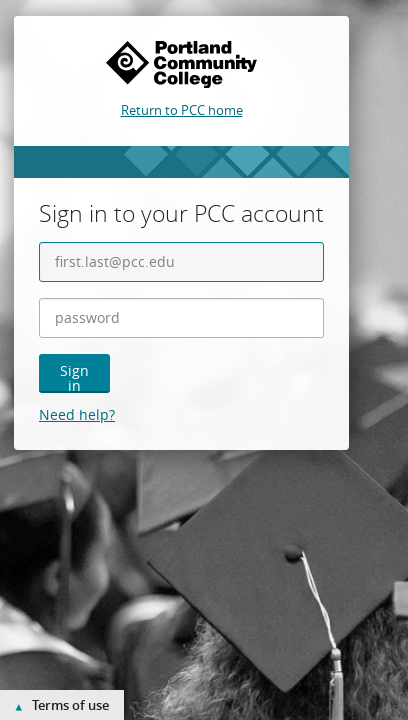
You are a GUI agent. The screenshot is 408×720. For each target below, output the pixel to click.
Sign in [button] (74, 377)
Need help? (77, 414)
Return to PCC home (182, 110)
